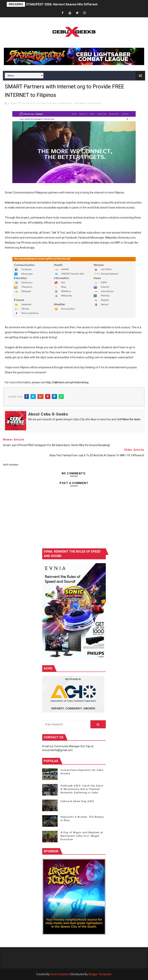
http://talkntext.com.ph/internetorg (67, 382)
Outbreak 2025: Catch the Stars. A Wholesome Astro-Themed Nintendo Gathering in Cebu (82, 789)
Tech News (80, 103)
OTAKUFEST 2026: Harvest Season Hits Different (62, 4)
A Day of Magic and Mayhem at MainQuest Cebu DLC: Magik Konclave (82, 836)
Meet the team (131, 419)
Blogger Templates (100, 974)
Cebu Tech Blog (49, 103)
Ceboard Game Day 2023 (77, 801)
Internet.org (66, 103)
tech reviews (94, 103)
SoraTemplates (60, 974)
